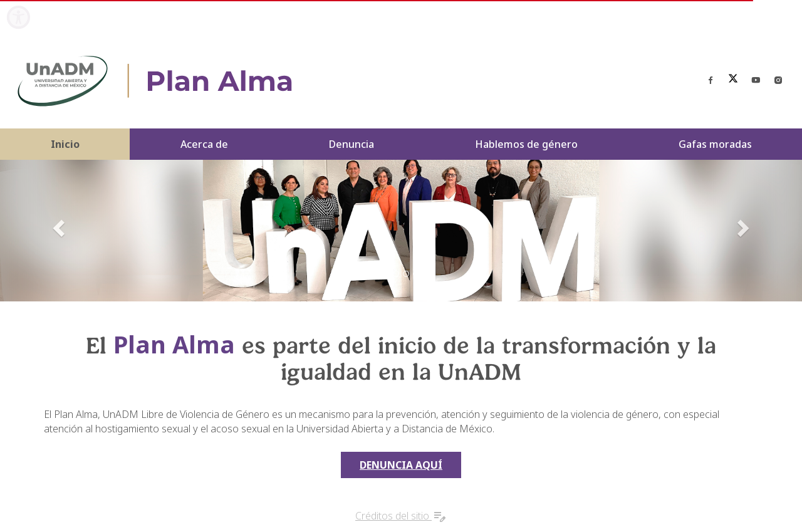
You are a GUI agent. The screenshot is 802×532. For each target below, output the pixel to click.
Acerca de (204, 144)
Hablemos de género (526, 144)
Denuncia (352, 144)
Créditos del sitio (401, 516)
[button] (60, 227)
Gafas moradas (715, 144)
